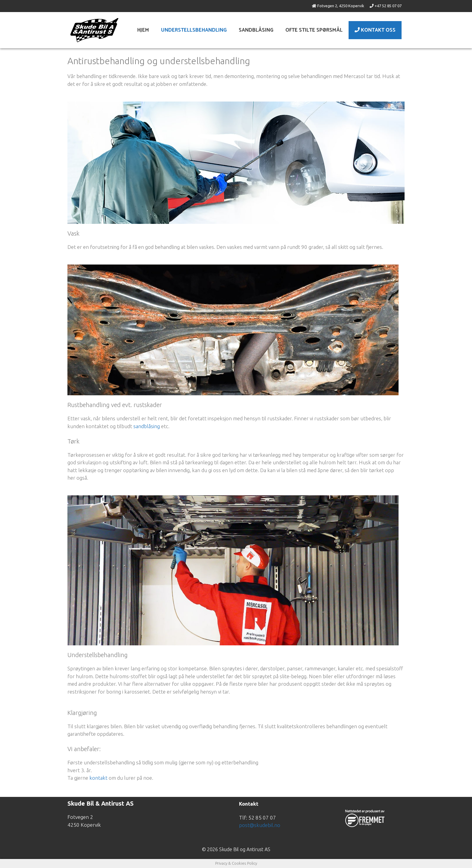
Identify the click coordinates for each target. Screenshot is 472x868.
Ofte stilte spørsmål (314, 30)
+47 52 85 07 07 (388, 6)
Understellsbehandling (194, 30)
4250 (343, 6)
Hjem (143, 30)
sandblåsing (147, 426)
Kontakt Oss (375, 30)
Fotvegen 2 (327, 6)
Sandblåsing (256, 30)
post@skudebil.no (260, 825)
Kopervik (356, 6)
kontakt (98, 778)
